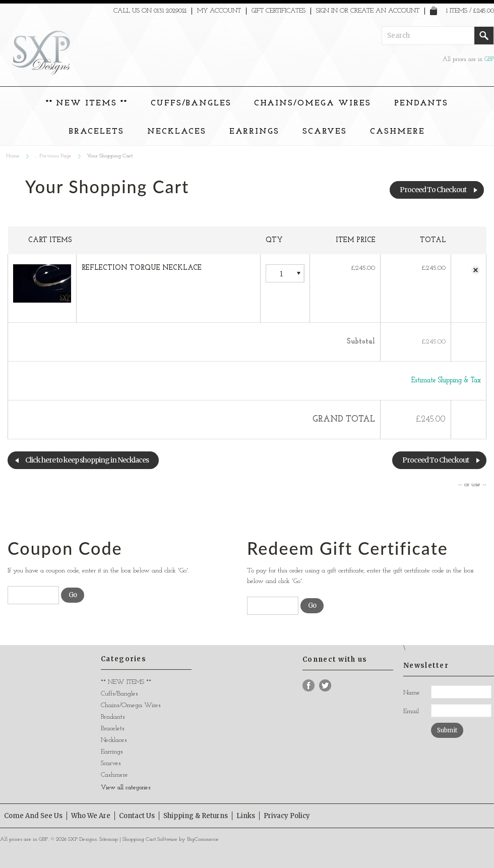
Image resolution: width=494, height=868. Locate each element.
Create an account (385, 11)
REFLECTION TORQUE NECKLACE (142, 268)
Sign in (327, 11)
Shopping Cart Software (150, 840)
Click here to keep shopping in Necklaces (87, 460)
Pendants (421, 103)
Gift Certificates (279, 11)
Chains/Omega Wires (312, 103)
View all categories (126, 788)
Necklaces (177, 132)
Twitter (325, 686)
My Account (219, 11)
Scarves (325, 132)
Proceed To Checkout (433, 190)
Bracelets (97, 132)
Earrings (255, 132)
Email (411, 711)
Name (412, 693)
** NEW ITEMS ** (87, 103)
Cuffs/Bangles (191, 103)
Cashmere (397, 132)
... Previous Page (53, 156)
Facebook (309, 686)
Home (13, 156)
